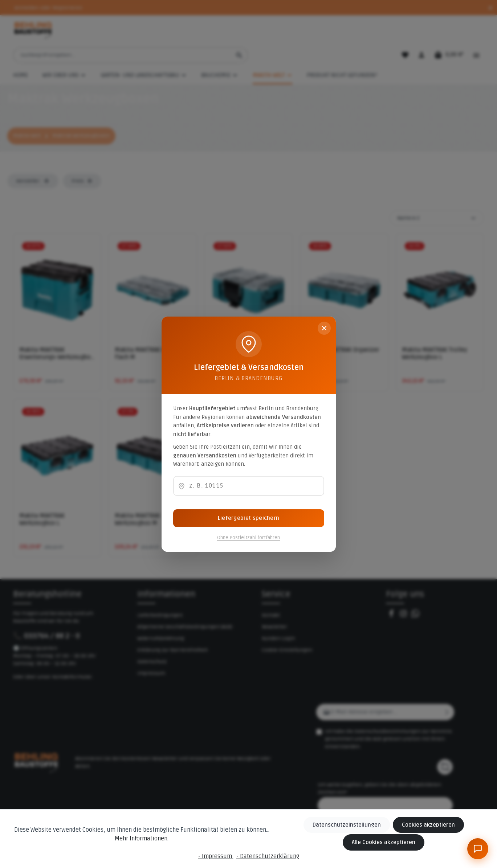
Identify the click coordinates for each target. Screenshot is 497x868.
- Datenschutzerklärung (268, 856)
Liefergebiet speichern (249, 518)
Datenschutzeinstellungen (351, 826)
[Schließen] (324, 328)
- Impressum (216, 856)
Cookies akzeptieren (429, 826)
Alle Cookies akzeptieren (387, 843)
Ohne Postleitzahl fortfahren (248, 538)
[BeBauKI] (478, 849)
